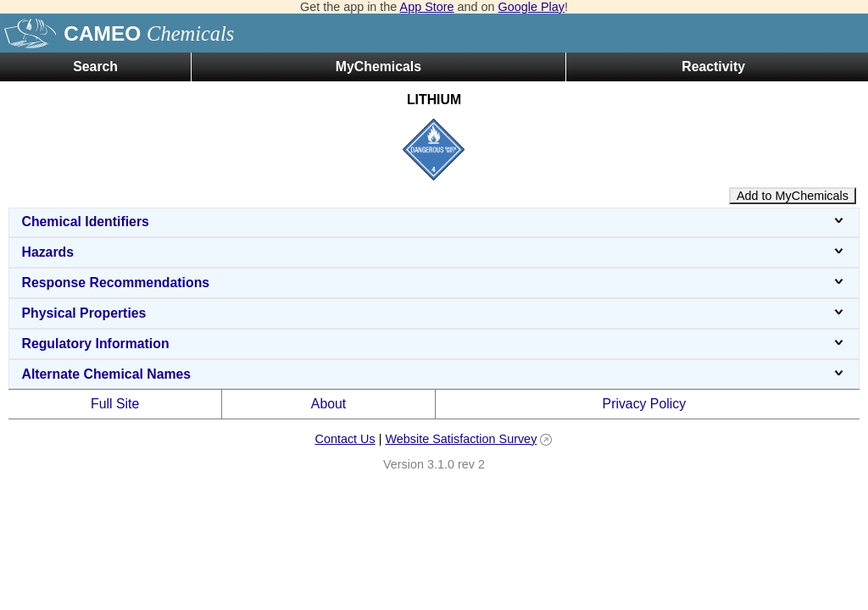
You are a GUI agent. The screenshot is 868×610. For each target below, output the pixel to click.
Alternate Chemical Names (434, 374)
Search (95, 67)
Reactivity (713, 67)
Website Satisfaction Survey (461, 439)
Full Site (115, 404)
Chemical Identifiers (434, 222)
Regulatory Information (434, 344)
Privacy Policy (645, 404)
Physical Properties (434, 313)
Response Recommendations (434, 283)
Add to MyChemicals (793, 196)
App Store (427, 7)
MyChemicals (378, 67)
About (328, 404)
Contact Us (345, 439)
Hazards (434, 252)
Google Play (531, 7)
